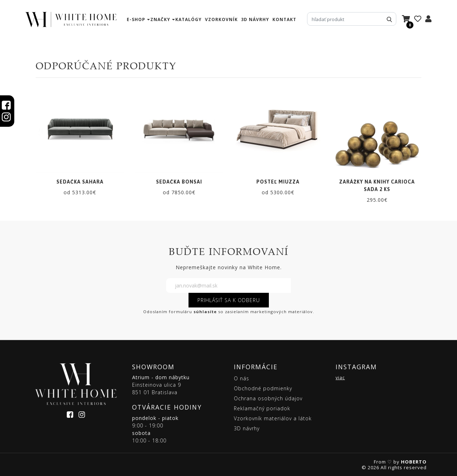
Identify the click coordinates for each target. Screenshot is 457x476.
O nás (242, 378)
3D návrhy (255, 19)
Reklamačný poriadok (262, 408)
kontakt (284, 19)
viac (340, 378)
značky (160, 19)
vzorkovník (221, 19)
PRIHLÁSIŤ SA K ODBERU (229, 300)
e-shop (136, 19)
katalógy (189, 19)
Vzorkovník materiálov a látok (273, 418)
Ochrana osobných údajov (268, 398)
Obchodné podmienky (263, 388)
